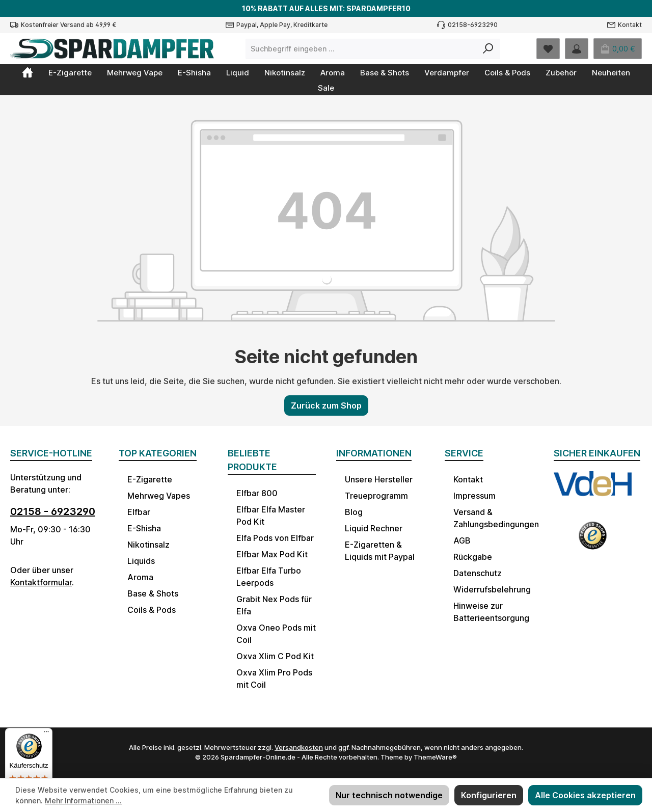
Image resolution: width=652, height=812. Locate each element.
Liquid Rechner (374, 528)
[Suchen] (488, 49)
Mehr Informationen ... (83, 801)
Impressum (474, 496)
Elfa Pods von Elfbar (275, 538)
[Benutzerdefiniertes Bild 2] (593, 540)
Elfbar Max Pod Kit (272, 554)
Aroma (140, 577)
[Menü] (46, 734)
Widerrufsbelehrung (492, 589)
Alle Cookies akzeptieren (585, 795)
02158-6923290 (473, 25)
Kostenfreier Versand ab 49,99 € (69, 25)
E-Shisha (144, 528)
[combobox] (361, 49)
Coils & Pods (152, 610)
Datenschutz (478, 573)
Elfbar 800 (257, 493)
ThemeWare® (435, 757)
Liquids (141, 561)
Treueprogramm (376, 496)
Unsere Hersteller (379, 479)
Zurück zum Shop (326, 405)
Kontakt (630, 25)
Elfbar (139, 512)
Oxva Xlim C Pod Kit (275, 656)
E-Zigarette (150, 479)
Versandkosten (299, 747)
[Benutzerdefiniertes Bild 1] (593, 491)
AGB (462, 540)
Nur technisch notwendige (389, 795)
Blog (354, 512)
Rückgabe (473, 557)
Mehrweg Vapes (159, 496)
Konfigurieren (489, 795)
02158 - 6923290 (53, 511)
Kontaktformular (41, 582)
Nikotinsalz (148, 545)
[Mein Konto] (577, 49)
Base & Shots (153, 593)
